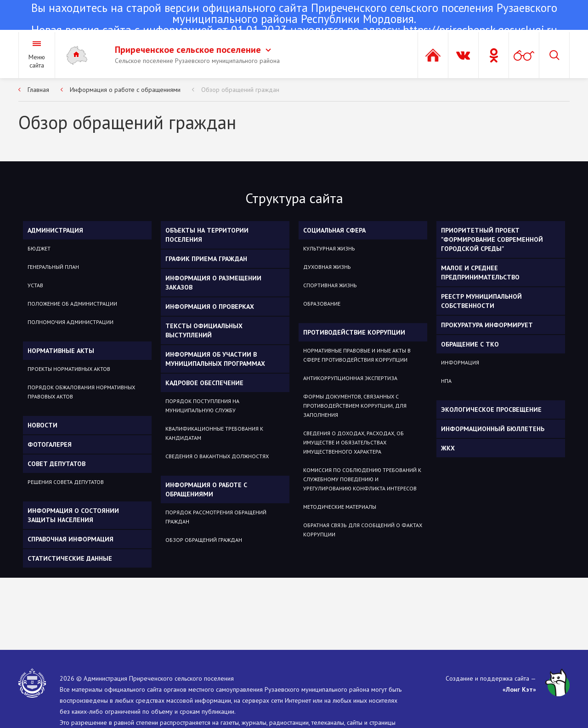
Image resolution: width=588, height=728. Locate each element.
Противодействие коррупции (354, 332)
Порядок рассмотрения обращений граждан (216, 517)
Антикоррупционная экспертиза (350, 378)
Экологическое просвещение (491, 409)
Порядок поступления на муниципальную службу (202, 406)
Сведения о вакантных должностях (217, 456)
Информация (460, 362)
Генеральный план (53, 267)
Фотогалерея (50, 444)
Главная (38, 90)
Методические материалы (340, 507)
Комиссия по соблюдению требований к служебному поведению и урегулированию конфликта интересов (362, 479)
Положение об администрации (72, 304)
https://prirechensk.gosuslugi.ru (480, 30)
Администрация (55, 230)
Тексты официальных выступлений (204, 330)
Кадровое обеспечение (204, 383)
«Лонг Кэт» (519, 689)
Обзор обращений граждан (240, 90)
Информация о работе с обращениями (125, 90)
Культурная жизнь (329, 248)
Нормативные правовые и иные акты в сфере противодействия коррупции (357, 355)
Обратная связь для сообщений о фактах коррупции (363, 530)
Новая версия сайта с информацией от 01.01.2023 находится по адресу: (294, 20)
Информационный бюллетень (493, 429)
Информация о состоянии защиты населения (73, 515)
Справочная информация (71, 539)
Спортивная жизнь (330, 285)
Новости (42, 425)
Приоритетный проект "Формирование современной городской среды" (492, 239)
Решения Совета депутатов (66, 482)
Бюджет (39, 248)
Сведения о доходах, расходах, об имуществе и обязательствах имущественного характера (353, 442)
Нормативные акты (61, 351)
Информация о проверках (210, 307)
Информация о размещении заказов (213, 283)
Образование (322, 304)
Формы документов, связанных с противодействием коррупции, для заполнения (355, 406)
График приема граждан (206, 259)
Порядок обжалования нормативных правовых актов (81, 392)
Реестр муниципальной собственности (481, 301)
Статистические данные (70, 558)
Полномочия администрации (71, 322)
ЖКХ (448, 448)
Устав (35, 285)
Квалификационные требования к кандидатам (214, 433)
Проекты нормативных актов (69, 369)
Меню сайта (37, 61)
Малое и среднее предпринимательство (480, 273)
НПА (446, 381)
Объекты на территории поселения (207, 235)
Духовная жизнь (327, 267)
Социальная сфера (334, 230)
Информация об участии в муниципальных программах (215, 359)
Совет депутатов (57, 464)
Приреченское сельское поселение (193, 50)
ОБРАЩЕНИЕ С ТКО (470, 344)
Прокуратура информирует (487, 325)
